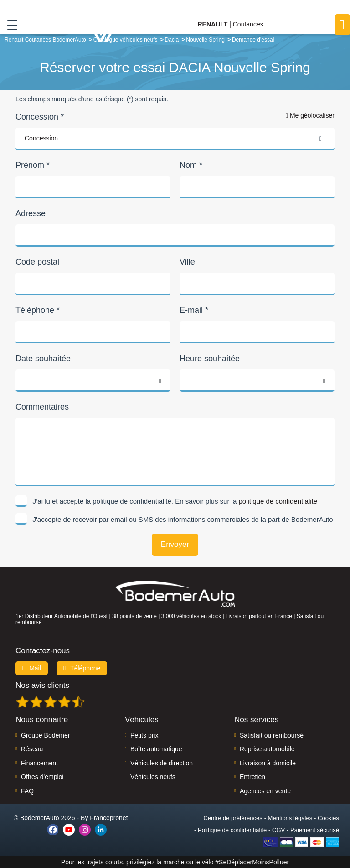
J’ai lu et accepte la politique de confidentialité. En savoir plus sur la (175, 501)
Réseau (32, 749)
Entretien (252, 777)
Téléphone (82, 668)
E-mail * (194, 310)
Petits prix (144, 735)
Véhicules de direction (162, 763)
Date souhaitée (43, 359)
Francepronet (109, 818)
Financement (39, 763)
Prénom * (33, 165)
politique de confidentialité (278, 501)
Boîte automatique (156, 749)
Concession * (40, 117)
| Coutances (230, 24)
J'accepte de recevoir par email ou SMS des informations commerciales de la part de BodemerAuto (183, 519)
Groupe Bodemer (45, 735)
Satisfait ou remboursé (272, 735)
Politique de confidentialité (232, 830)
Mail (32, 668)
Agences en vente (265, 791)
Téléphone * (38, 310)
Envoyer (175, 544)
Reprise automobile (267, 749)
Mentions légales (290, 818)
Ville (187, 262)
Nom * (191, 165)
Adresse (31, 213)
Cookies (328, 818)
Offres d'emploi (42, 777)
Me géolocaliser (310, 115)
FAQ (27, 791)
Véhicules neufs (153, 777)
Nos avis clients (42, 685)
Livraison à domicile (268, 763)
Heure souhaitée (210, 359)
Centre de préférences (233, 818)
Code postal (37, 262)
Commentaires (42, 407)
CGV (278, 830)
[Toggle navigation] (9, 25)
